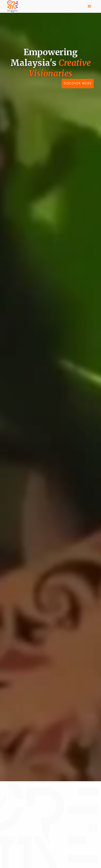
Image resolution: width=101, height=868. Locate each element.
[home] (12, 6)
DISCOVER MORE (78, 83)
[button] (89, 6)
